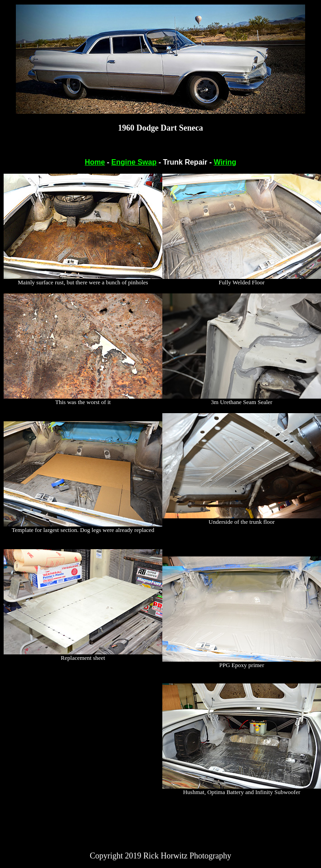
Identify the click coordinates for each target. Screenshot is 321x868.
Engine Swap (134, 162)
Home (95, 162)
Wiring (225, 162)
